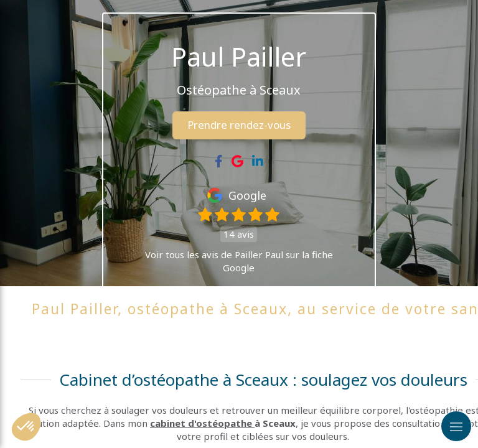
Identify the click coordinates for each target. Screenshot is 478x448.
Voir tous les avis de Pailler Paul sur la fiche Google (239, 261)
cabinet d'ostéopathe (202, 423)
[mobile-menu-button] (456, 426)
